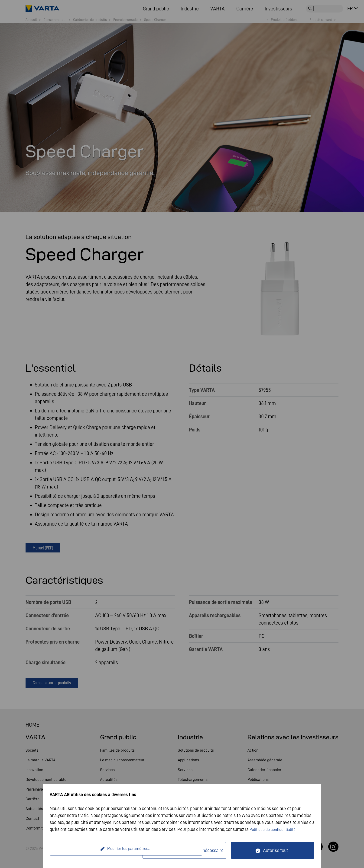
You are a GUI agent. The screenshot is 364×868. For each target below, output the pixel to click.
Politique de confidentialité (275, 829)
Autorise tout (276, 850)
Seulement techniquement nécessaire (187, 850)
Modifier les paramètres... (97, 850)
